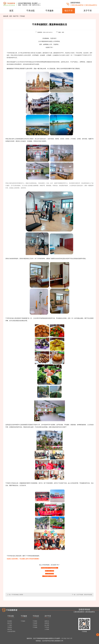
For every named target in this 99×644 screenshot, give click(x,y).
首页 (11, 11)
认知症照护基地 (11, 631)
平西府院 (10, 627)
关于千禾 (88, 11)
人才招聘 (47, 629)
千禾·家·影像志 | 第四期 (17, 595)
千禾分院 (30, 11)
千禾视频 (35, 627)
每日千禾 (69, 11)
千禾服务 (50, 11)
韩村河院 (10, 629)
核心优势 (47, 625)
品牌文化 (47, 621)
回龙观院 (10, 621)
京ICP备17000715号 (67, 638)
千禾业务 (47, 627)
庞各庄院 (10, 623)
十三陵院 (10, 625)
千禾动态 (35, 625)
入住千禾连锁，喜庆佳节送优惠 (84, 595)
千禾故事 (35, 623)
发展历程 (47, 623)
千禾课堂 (35, 621)
